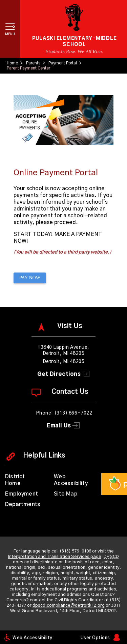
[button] (10, 29)
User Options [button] (95, 638)
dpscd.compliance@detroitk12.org (69, 606)
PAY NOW (30, 278)
